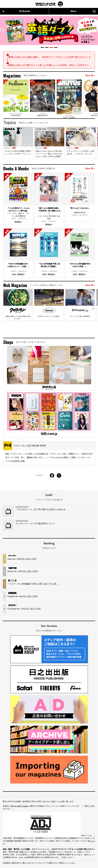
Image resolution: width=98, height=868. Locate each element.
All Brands (16, 11)
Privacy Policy (24, 865)
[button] (42, 47)
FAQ (53, 791)
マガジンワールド (49, 4)
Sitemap (7, 865)
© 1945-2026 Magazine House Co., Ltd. (73, 865)
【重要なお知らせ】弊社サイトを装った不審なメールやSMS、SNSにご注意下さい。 (49, 65)
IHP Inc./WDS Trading (19, 795)
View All (90, 76)
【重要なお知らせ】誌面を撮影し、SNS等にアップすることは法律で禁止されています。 (49, 59)
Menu (83, 11)
